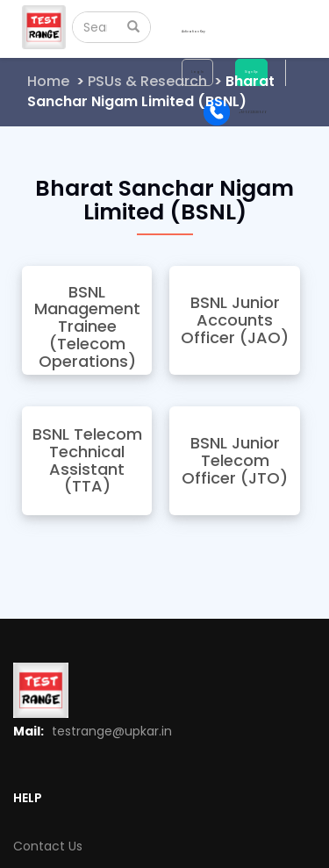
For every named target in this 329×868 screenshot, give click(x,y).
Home (48, 81)
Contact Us (48, 846)
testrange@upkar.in (112, 731)
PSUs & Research (147, 81)
